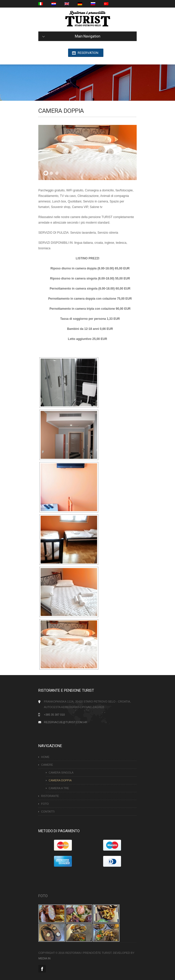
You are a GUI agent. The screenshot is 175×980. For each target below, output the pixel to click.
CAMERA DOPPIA (60, 780)
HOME (45, 757)
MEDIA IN (44, 958)
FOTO (45, 804)
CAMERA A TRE (59, 788)
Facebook (42, 969)
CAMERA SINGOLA (61, 773)
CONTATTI (48, 812)
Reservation (88, 53)
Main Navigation (71, 36)
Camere (47, 765)
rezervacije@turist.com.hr (66, 722)
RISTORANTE (50, 796)
